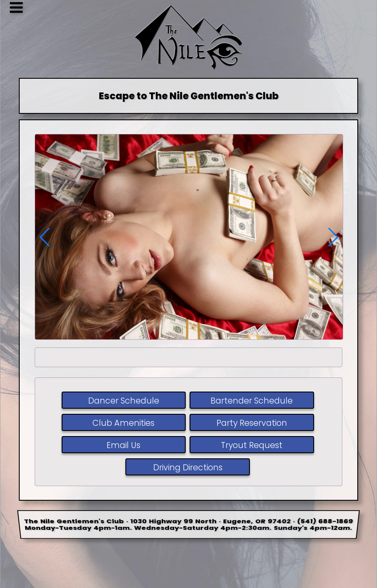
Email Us (123, 445)
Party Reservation (252, 423)
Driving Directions (187, 468)
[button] (333, 237)
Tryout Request (252, 445)
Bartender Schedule (252, 401)
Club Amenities (123, 423)
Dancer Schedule (124, 401)
